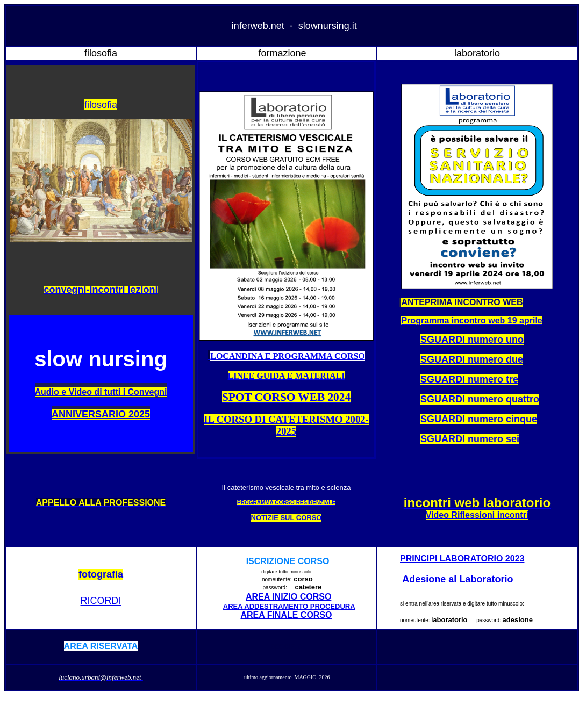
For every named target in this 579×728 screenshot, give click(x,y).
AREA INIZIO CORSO (288, 597)
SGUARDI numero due (472, 359)
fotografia (101, 574)
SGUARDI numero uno (472, 340)
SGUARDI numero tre (469, 379)
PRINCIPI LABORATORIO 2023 (462, 558)
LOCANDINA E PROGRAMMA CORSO (288, 356)
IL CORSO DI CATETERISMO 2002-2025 (286, 425)
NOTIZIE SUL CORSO (287, 518)
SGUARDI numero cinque (479, 419)
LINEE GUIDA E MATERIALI (287, 376)
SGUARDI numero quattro (480, 399)
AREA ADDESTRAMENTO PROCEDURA (289, 606)
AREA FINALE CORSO (286, 615)
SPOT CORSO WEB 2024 (286, 397)
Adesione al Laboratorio (458, 579)
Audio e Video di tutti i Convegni (101, 392)
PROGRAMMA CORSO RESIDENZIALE (286, 503)
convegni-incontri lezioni (101, 290)
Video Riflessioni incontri (477, 515)
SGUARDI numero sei (470, 439)
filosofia (101, 105)
